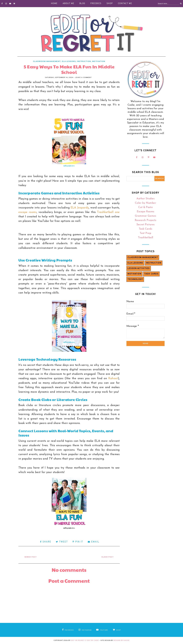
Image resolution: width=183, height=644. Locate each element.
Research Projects (146, 220)
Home (54, 4)
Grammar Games (146, 216)
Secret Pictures (146, 225)
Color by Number (146, 203)
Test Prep (146, 233)
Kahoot (113, 379)
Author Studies (146, 199)
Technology (135, 279)
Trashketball (146, 238)
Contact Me (125, 4)
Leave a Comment (84, 78)
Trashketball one (108, 212)
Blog (82, 4)
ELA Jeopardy (80, 208)
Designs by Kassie (122, 640)
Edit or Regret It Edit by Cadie (85, 640)
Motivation (99, 61)
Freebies (96, 4)
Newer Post (31, 557)
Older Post (108, 557)
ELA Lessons (69, 61)
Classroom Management (47, 61)
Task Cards (146, 229)
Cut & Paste (146, 207)
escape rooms (28, 212)
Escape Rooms (146, 212)
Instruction (84, 61)
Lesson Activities (139, 268)
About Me (68, 4)
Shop (110, 4)
